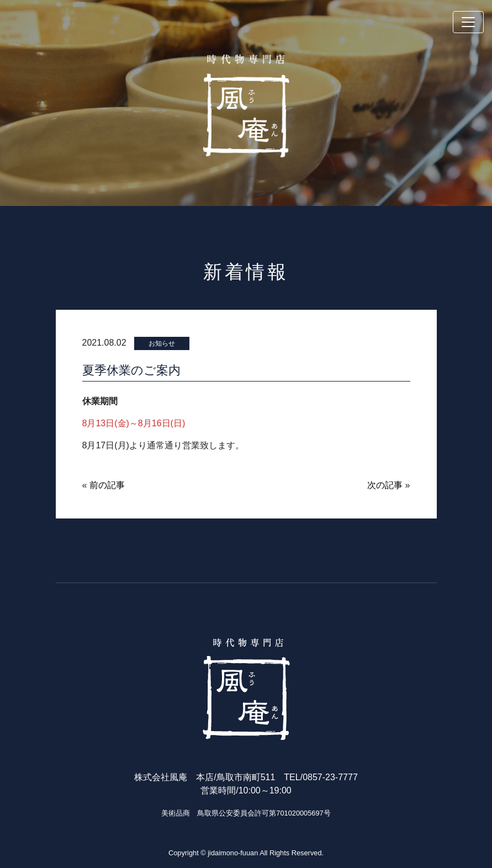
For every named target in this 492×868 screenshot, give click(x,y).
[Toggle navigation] (468, 22)
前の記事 (107, 485)
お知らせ (162, 343)
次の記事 (385, 485)
